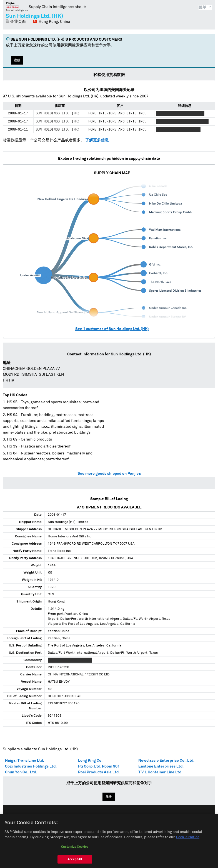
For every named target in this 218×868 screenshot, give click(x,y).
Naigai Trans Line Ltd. (25, 761)
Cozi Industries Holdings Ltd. (31, 766)
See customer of (112, 329)
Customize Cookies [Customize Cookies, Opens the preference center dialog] (75, 849)
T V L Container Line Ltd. (160, 772)
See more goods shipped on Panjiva (109, 474)
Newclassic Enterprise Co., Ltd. (166, 761)
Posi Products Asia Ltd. (99, 772)
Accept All (75, 862)
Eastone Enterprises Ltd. (161, 766)
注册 (17, 60)
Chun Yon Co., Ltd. (21, 772)
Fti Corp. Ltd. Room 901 (99, 766)
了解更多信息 (97, 140)
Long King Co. (90, 761)
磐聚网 (17, 7)
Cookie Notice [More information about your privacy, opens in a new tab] (188, 840)
